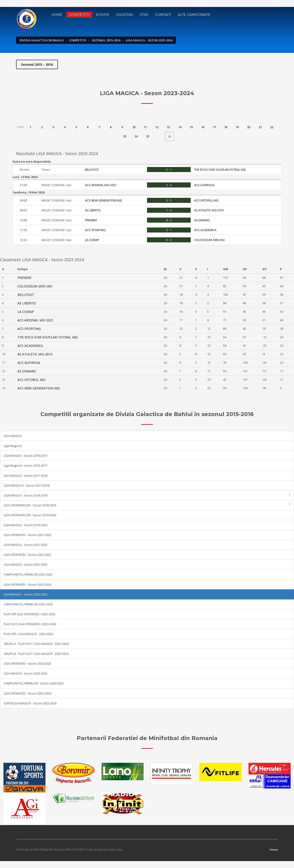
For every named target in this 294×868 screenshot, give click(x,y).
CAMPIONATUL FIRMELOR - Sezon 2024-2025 (34, 683)
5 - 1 (169, 170)
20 (249, 127)
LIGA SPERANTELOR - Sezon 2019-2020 (30, 515)
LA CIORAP (92, 240)
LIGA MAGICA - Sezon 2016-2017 (25, 456)
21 (260, 127)
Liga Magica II (13, 446)
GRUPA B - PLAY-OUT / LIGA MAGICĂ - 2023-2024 (36, 654)
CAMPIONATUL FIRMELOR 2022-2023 (28, 574)
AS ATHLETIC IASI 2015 (209, 210)
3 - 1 (169, 230)
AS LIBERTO (93, 210)
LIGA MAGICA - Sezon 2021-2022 (25, 545)
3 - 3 (169, 185)
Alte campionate (194, 15)
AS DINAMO (202, 220)
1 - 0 (169, 210)
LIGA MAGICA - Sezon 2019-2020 (25, 525)
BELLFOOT (92, 170)
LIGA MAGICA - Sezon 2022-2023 (25, 564)
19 (237, 127)
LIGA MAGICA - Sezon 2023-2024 (25, 594)
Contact (163, 15)
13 (168, 127)
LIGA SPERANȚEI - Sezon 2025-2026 (27, 693)
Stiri (144, 15)
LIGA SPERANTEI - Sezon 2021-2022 (27, 535)
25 (148, 136)
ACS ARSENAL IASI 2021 (101, 185)
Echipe (103, 15)
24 (136, 136)
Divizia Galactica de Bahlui (42, 40)
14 (180, 127)
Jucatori (124, 15)
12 (157, 127)
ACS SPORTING (95, 230)
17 (214, 127)
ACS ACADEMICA (205, 230)
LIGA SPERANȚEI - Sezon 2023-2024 (27, 584)
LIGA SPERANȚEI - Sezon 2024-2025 (27, 664)
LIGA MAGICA (13, 436)
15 (191, 127)
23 (125, 136)
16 (203, 127)
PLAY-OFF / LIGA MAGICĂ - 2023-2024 (28, 634)
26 (171, 135)
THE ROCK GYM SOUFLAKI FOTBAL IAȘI (220, 170)
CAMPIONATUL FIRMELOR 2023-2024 (28, 604)
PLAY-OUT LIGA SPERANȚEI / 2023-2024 (30, 624)
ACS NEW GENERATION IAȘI (103, 200)
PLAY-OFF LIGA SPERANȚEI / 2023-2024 (29, 614)
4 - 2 (169, 220)
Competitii (79, 15)
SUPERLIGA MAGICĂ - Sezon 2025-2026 (30, 703)
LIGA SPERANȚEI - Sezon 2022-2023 (27, 555)
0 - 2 (169, 240)
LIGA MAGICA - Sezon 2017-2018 (25, 476)
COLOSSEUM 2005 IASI (209, 240)
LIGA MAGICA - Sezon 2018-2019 (147, 495)
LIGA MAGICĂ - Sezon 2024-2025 (25, 673)
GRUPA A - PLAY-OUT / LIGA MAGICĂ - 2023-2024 (36, 644)
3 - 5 (169, 200)
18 (226, 127)
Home (57, 15)
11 (145, 127)
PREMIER (91, 220)
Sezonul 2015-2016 (106, 40)
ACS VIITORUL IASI (206, 200)
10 (134, 127)
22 (272, 127)
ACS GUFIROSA (204, 185)
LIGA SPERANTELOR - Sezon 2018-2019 (147, 505)
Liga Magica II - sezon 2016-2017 (25, 465)
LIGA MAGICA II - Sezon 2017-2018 (27, 485)
